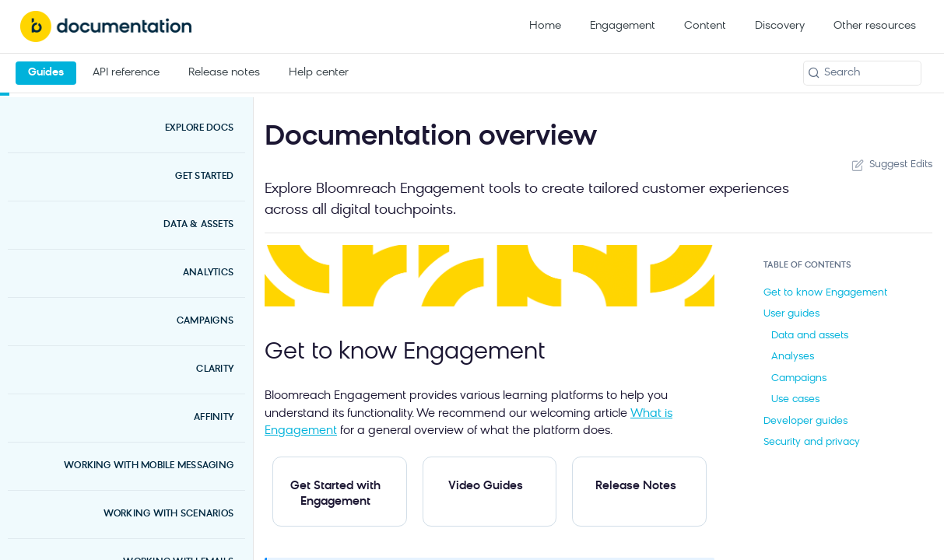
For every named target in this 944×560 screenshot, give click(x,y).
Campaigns (799, 378)
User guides (791, 314)
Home (545, 26)
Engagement (623, 26)
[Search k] (862, 73)
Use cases (795, 399)
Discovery (780, 26)
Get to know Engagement (825, 293)
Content (705, 26)
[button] (490, 276)
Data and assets (810, 336)
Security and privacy (812, 442)
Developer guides (805, 421)
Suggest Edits (890, 165)
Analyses (793, 357)
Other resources (875, 26)
